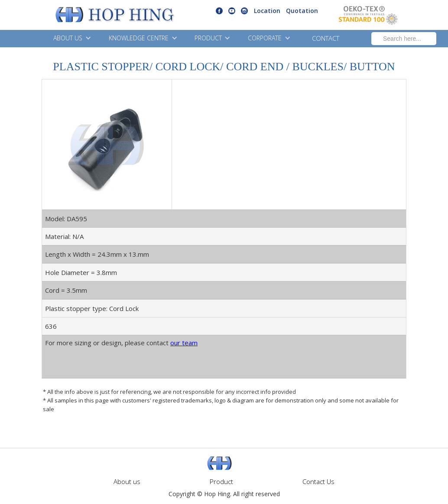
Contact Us (318, 481)
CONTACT (326, 38)
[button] (71, 39)
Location (267, 11)
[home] (93, 15)
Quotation (302, 11)
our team (184, 343)
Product (221, 481)
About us (127, 481)
